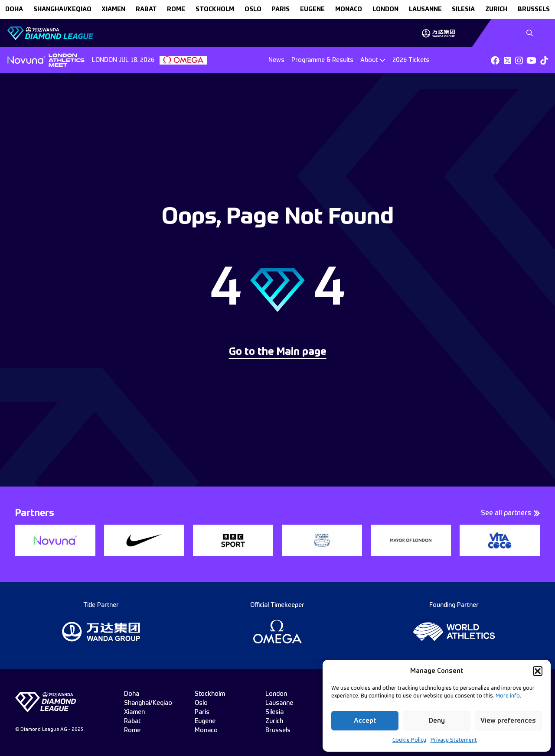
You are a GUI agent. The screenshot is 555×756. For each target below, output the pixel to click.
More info (508, 696)
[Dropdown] (373, 60)
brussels (534, 10)
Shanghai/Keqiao (62, 10)
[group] (438, 33)
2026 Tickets (411, 60)
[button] (538, 671)
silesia (463, 10)
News (276, 60)
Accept (365, 721)
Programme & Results (322, 60)
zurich (496, 10)
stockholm (215, 10)
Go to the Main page (278, 352)
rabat (146, 10)
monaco (349, 10)
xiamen (113, 10)
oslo (253, 10)
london (385, 10)
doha (14, 10)
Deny (437, 721)
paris (281, 10)
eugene (312, 10)
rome (176, 10)
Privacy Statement (454, 740)
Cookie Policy (409, 740)
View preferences (508, 721)
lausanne (425, 10)
